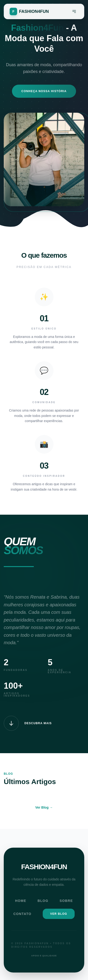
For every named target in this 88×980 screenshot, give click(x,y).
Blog (43, 901)
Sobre (66, 901)
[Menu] (74, 11)
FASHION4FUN (44, 867)
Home (21, 901)
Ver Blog (59, 914)
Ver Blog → (44, 807)
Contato (22, 914)
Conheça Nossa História (44, 91)
